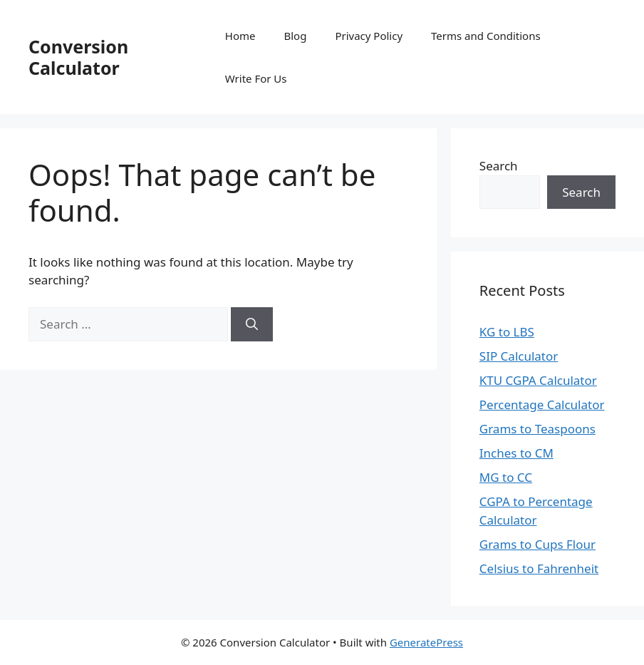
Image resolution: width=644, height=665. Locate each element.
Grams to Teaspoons (537, 429)
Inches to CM (516, 453)
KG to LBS (507, 332)
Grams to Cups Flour (537, 544)
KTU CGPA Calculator (538, 380)
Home (240, 36)
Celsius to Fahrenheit (539, 568)
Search (499, 166)
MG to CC (506, 477)
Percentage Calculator (542, 404)
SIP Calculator (519, 356)
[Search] (252, 324)
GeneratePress (426, 642)
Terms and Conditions (486, 36)
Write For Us (256, 78)
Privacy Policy (369, 36)
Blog (295, 36)
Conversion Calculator (78, 57)
